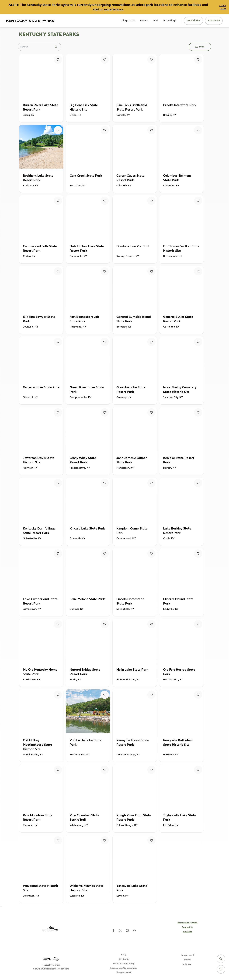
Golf (155, 21)
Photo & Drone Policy (124, 964)
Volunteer (187, 964)
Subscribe (187, 932)
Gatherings (170, 21)
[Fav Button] (58, 60)
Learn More (223, 7)
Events (144, 21)
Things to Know (124, 973)
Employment (187, 955)
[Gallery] (114, 7)
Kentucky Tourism (51, 965)
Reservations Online (187, 923)
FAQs (124, 955)
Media (187, 960)
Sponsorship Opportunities (124, 968)
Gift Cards (124, 959)
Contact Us (187, 927)
